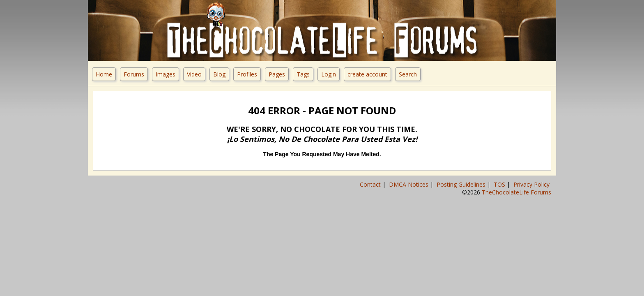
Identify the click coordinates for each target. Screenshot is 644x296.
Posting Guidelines (462, 184)
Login (329, 74)
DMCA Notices (409, 184)
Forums (134, 74)
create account (367, 74)
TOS (500, 184)
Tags (303, 74)
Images (166, 74)
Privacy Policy (532, 184)
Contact (371, 184)
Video (194, 74)
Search (408, 74)
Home (104, 74)
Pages (277, 74)
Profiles (247, 74)
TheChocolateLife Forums (516, 192)
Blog (219, 74)
